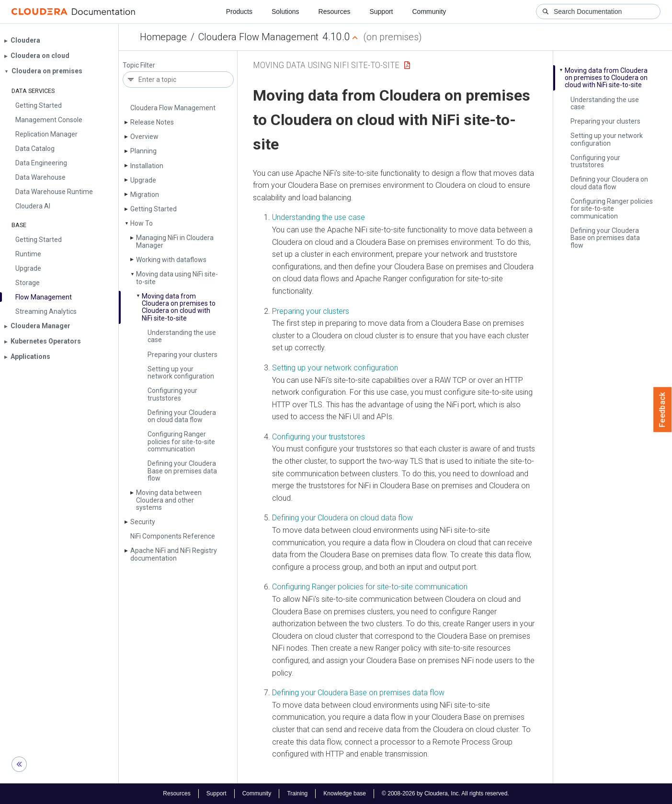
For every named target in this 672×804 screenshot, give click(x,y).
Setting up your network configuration (181, 373)
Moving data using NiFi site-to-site (326, 65)
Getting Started (154, 209)
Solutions (285, 11)
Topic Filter (139, 65)
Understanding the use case (182, 336)
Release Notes (152, 122)
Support (381, 11)
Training (297, 793)
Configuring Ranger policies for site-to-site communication (181, 442)
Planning (143, 151)
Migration (145, 195)
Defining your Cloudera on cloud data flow (182, 416)
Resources (335, 11)
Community (429, 11)
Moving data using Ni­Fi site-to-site (177, 278)
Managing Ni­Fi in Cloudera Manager (175, 241)
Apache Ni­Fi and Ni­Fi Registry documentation (174, 554)
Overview (144, 137)
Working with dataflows (171, 260)
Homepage (163, 37)
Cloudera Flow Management (258, 37)
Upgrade (143, 180)
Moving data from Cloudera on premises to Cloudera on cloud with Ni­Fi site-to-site (179, 307)
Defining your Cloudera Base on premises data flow (182, 471)
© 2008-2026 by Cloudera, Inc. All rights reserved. (445, 793)
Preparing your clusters (182, 355)
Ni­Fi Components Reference (173, 536)
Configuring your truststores (172, 394)
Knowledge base (345, 793)
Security (143, 522)
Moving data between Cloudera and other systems (169, 500)
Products (239, 11)
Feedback (663, 410)
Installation (147, 166)
